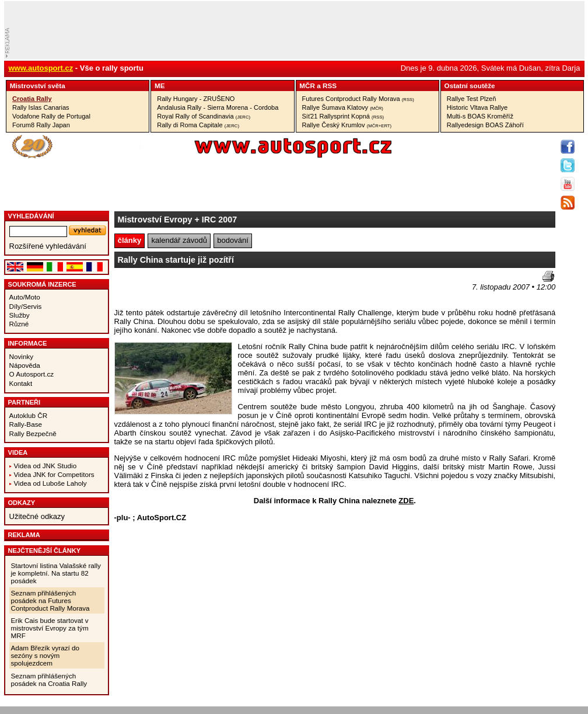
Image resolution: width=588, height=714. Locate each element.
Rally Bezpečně (33, 433)
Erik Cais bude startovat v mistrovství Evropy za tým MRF (50, 628)
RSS (330, 86)
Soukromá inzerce (42, 284)
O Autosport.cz (32, 374)
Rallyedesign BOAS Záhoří (485, 125)
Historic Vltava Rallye (477, 107)
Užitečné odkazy (37, 516)
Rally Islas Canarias (41, 107)
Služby (20, 315)
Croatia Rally (32, 99)
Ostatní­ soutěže (470, 86)
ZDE (406, 501)
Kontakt (21, 383)
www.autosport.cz (41, 68)
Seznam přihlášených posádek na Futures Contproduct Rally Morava (50, 600)
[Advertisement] (183, 288)
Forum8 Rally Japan (41, 125)
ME (160, 86)
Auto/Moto (25, 297)
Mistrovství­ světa (38, 86)
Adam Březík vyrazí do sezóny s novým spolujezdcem (45, 655)
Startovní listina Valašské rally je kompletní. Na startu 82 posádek (56, 573)
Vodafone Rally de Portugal (51, 116)
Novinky (22, 356)
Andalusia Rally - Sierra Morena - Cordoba (218, 107)
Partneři (24, 402)
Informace (28, 343)
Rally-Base (26, 424)
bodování (233, 240)
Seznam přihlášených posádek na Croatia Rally (49, 680)
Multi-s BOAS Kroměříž (480, 116)
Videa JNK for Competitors (54, 474)
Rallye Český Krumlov (347, 125)
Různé (19, 324)
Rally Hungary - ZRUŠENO (196, 99)
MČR (307, 86)
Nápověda (25, 365)
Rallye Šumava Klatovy (343, 107)
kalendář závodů (179, 240)
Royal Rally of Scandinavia (204, 116)
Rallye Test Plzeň (472, 99)
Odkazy (22, 503)
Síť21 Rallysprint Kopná (343, 116)
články (129, 240)
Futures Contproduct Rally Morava (358, 99)
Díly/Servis (26, 306)
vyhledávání (31, 216)
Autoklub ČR (29, 415)
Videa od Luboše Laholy (50, 483)
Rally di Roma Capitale (198, 125)
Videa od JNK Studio (45, 466)
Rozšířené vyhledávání (48, 246)
